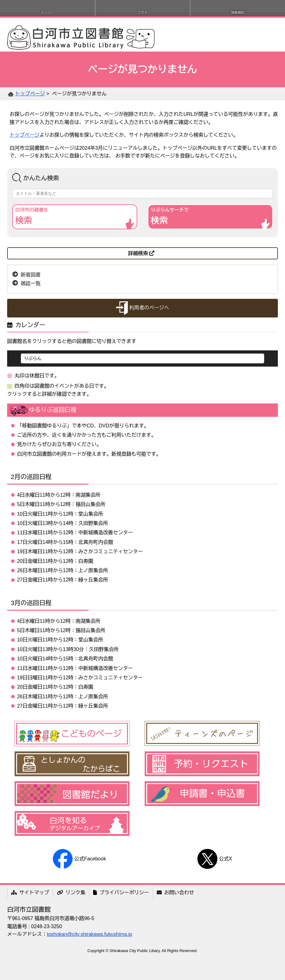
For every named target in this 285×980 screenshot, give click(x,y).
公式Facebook (79, 859)
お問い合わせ (175, 893)
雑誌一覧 (31, 283)
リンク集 (71, 893)
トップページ (30, 94)
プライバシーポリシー (121, 893)
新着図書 (31, 275)
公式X (215, 859)
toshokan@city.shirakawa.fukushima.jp (90, 934)
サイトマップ (30, 893)
